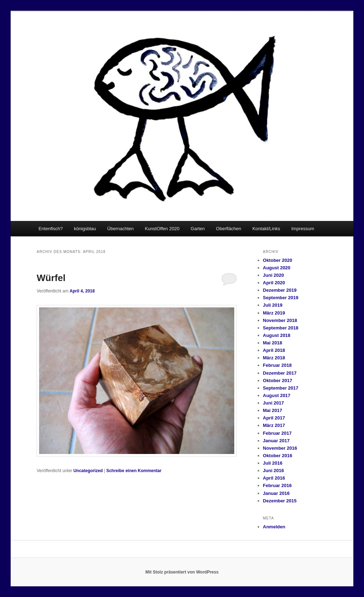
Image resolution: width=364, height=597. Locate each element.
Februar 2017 (277, 433)
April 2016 (274, 478)
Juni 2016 (274, 471)
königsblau (85, 229)
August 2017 (277, 395)
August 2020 (277, 268)
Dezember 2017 (280, 373)
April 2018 (274, 350)
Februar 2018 (277, 365)
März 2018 (274, 358)
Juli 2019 (273, 305)
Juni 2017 (274, 403)
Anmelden (274, 527)
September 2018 (281, 328)
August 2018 (277, 335)
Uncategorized (88, 471)
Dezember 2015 (280, 501)
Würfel (51, 278)
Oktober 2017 (278, 381)
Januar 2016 (276, 493)
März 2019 (274, 313)
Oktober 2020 (278, 260)
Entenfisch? (50, 229)
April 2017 (274, 418)
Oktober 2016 (278, 456)
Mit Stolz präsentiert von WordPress (182, 572)
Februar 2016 (277, 485)
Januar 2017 (276, 441)
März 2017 (274, 425)
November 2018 (280, 320)
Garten (198, 229)
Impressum (303, 229)
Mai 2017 (273, 410)
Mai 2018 (273, 343)
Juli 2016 (273, 463)
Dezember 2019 (280, 290)
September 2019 (281, 298)
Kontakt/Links (266, 229)
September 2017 (281, 388)
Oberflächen (229, 229)
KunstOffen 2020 (162, 229)
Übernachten (121, 229)
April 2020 (274, 283)
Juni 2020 (274, 275)
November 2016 (280, 448)
